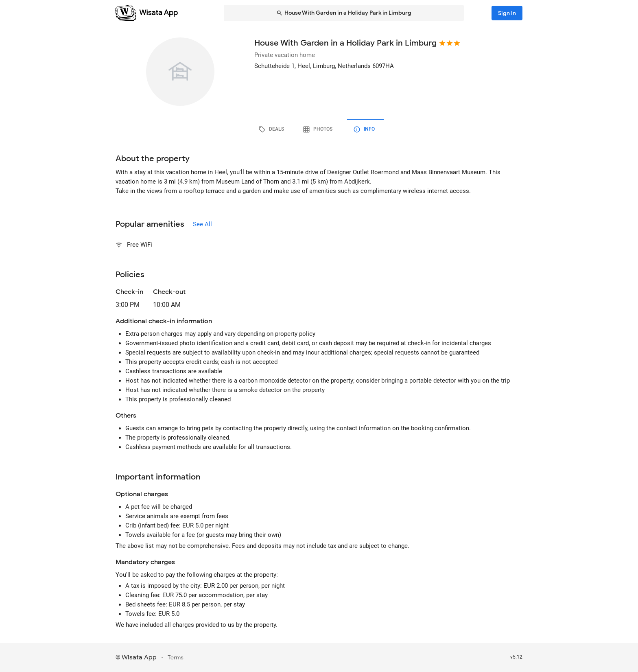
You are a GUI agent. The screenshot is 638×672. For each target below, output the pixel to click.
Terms (176, 658)
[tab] (273, 129)
